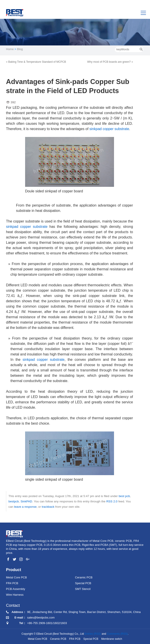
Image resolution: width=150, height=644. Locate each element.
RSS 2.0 (112, 501)
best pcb (124, 496)
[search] (141, 49)
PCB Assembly (16, 589)
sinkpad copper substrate (109, 129)
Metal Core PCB (16, 577)
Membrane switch (112, 639)
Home (10, 49)
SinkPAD (26, 501)
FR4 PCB (12, 583)
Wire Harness (15, 595)
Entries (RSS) (93, 634)
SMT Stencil (83, 589)
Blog (20, 49)
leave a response (25, 507)
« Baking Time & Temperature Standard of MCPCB (36, 62)
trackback (48, 507)
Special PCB (83, 583)
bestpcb (14, 501)
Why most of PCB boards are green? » (110, 62)
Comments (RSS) (117, 634)
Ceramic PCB (84, 577)
